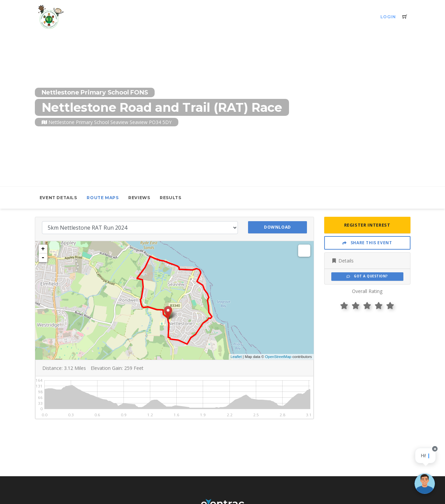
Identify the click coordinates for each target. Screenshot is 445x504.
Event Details (58, 198)
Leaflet (236, 357)
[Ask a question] (425, 484)
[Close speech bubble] (434, 456)
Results (170, 198)
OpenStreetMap (278, 357)
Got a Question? (367, 276)
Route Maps (103, 198)
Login (388, 17)
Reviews (139, 198)
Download (277, 227)
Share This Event (367, 243)
